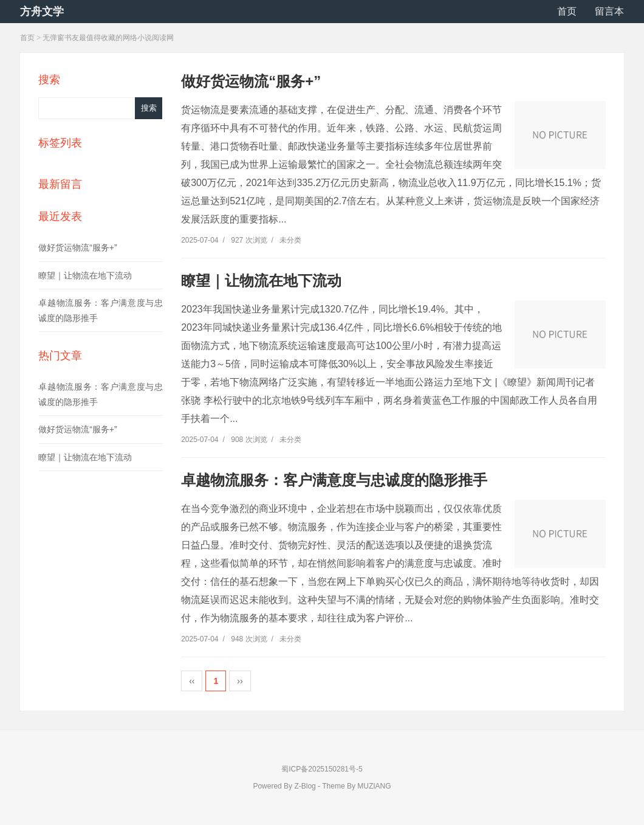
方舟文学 (42, 12)
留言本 (609, 11)
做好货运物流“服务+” (78, 247)
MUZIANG (374, 786)
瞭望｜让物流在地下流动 (85, 275)
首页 (567, 11)
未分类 (290, 240)
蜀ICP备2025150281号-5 (322, 769)
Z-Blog (305, 786)
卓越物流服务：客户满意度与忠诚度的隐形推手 (334, 480)
